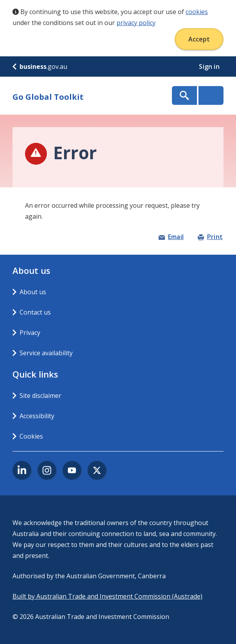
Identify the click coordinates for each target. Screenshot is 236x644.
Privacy (30, 333)
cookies (197, 12)
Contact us (35, 312)
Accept (199, 39)
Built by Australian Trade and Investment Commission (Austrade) (107, 596)
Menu (211, 95)
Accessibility (37, 416)
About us (33, 292)
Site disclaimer (40, 396)
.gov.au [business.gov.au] (40, 67)
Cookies (31, 436)
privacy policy (136, 23)
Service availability (46, 353)
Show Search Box (184, 95)
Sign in (210, 67)
